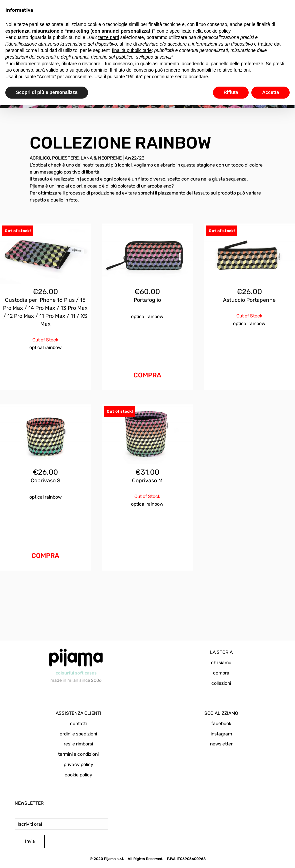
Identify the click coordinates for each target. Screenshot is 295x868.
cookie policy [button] (217, 31)
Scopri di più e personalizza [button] (47, 92)
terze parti (109, 37)
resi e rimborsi (78, 744)
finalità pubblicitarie (132, 50)
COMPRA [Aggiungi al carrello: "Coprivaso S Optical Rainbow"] (45, 556)
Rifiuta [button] (231, 92)
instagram (221, 734)
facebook (221, 724)
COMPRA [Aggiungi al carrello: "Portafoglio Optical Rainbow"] (147, 375)
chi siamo (221, 663)
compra (221, 673)
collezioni (221, 683)
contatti (78, 724)
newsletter (221, 744)
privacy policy (78, 765)
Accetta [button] (270, 92)
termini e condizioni (78, 754)
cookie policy (78, 775)
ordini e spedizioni (78, 734)
